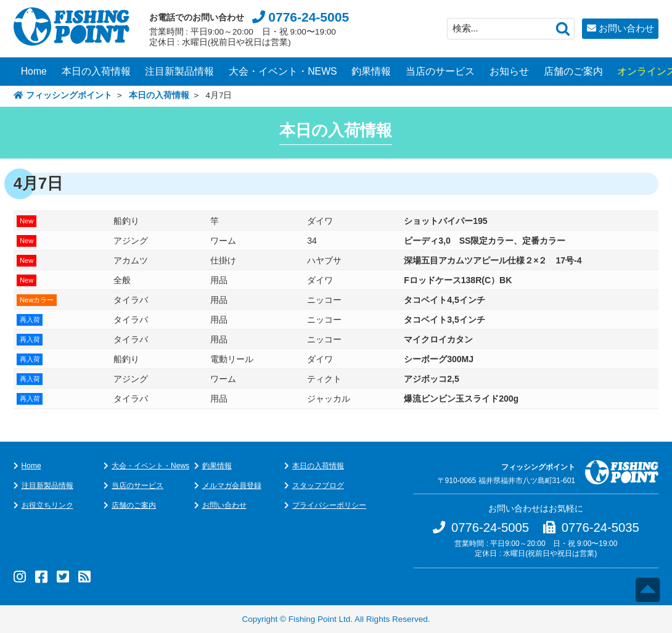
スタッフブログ (318, 486)
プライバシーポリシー (329, 505)
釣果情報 (371, 71)
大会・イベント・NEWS (283, 71)
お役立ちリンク (47, 505)
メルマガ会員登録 (232, 486)
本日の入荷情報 (96, 71)
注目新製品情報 (179, 71)
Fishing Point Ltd (320, 619)
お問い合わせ (626, 28)
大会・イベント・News (150, 466)
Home (34, 71)
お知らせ (509, 71)
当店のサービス (440, 71)
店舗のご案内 (573, 71)
